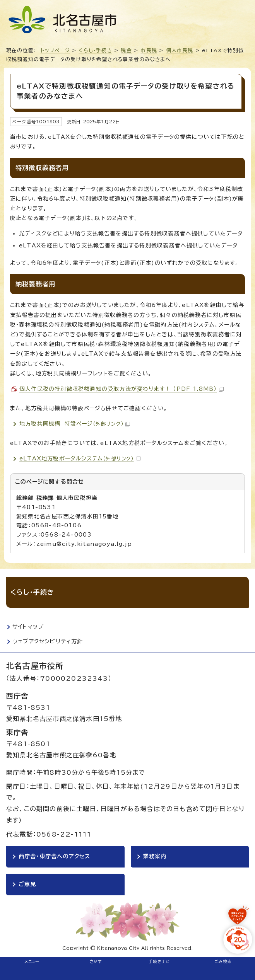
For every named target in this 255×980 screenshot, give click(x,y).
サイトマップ (28, 627)
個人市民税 (180, 50)
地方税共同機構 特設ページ (75, 424)
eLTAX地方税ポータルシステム (80, 458)
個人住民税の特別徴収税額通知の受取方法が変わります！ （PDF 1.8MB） (122, 389)
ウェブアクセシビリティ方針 (48, 641)
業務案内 (155, 856)
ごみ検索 (223, 961)
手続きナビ (159, 961)
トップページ (55, 50)
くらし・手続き (95, 50)
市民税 (149, 50)
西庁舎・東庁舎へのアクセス (55, 856)
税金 (126, 50)
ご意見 (27, 884)
